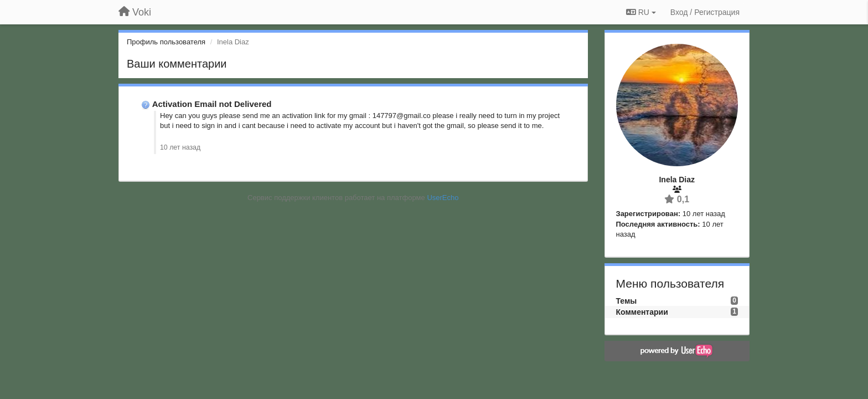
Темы (627, 301)
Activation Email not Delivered (212, 104)
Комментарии (642, 312)
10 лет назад (180, 147)
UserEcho (443, 198)
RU (641, 12)
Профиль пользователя (166, 42)
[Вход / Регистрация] (705, 12)
